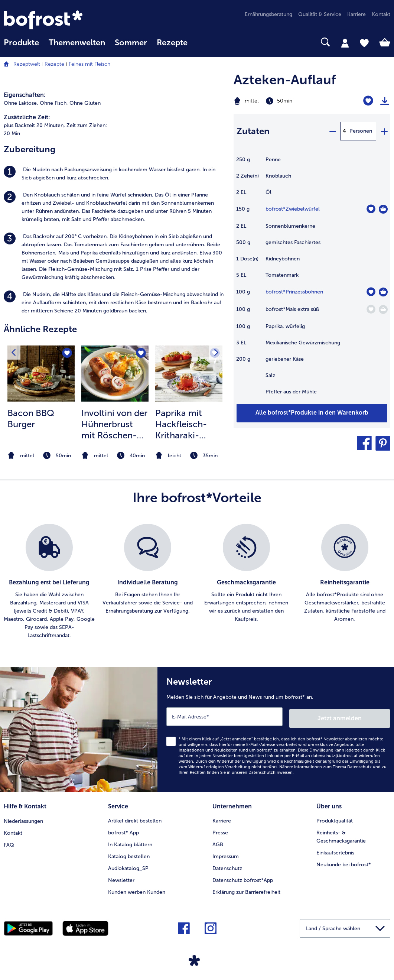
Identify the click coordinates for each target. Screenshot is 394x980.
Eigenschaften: (25, 95)
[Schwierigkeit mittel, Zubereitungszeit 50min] (285, 101)
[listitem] (115, 174)
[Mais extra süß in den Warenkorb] (383, 309)
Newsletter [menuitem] (121, 877)
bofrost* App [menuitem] (123, 830)
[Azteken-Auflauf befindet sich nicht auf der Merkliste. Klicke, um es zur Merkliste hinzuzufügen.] (368, 101)
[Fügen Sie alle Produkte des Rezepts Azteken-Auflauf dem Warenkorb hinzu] (312, 413)
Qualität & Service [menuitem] (320, 14)
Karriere (222, 818)
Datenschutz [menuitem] (227, 865)
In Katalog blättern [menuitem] (130, 842)
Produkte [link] (21, 43)
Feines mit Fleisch (89, 64)
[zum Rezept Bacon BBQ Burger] (41, 374)
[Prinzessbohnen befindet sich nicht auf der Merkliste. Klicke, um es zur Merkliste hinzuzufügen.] (371, 292)
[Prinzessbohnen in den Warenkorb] (383, 292)
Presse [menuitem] (220, 830)
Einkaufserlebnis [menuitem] (335, 850)
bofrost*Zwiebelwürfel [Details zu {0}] (293, 209)
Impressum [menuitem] (226, 854)
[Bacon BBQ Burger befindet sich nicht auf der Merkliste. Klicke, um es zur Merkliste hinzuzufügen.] (67, 353)
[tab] (345, 43)
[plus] (384, 131)
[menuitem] (21, 46)
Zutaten (253, 131)
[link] (62, 20)
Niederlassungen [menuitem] (23, 818)
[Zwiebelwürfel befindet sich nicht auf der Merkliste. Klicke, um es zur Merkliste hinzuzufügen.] (371, 209)
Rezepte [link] (172, 43)
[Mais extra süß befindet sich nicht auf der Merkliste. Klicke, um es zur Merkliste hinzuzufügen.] (371, 309)
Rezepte (54, 64)
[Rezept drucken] (385, 101)
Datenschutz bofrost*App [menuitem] (243, 877)
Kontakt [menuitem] (381, 14)
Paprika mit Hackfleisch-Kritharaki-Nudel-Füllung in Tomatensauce (185, 424)
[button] (364, 443)
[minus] (332, 131)
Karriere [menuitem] (356, 14)
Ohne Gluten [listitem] (85, 103)
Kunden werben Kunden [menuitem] (137, 889)
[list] (197, 582)
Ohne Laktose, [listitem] (21, 103)
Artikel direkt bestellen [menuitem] (135, 818)
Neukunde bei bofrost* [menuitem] (344, 862)
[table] (312, 280)
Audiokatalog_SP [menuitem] (128, 865)
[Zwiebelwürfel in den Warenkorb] (383, 209)
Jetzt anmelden (358, 716)
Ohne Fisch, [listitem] (54, 103)
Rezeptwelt (27, 64)
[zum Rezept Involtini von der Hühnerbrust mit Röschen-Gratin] (115, 374)
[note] (41, 456)
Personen (361, 131)
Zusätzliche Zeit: (27, 117)
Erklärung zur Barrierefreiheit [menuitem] (246, 889)
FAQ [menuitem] (9, 842)
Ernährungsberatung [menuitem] (268, 14)
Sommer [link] (131, 43)
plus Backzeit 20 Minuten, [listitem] (34, 125)
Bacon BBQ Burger (31, 418)
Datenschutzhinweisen (271, 771)
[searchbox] (202, 42)
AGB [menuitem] (218, 842)
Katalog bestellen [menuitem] (129, 854)
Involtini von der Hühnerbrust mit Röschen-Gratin (114, 424)
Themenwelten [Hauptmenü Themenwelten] (77, 43)
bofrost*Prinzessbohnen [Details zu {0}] (294, 292)
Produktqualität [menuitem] (335, 818)
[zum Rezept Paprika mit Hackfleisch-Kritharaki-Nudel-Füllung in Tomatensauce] (189, 374)
